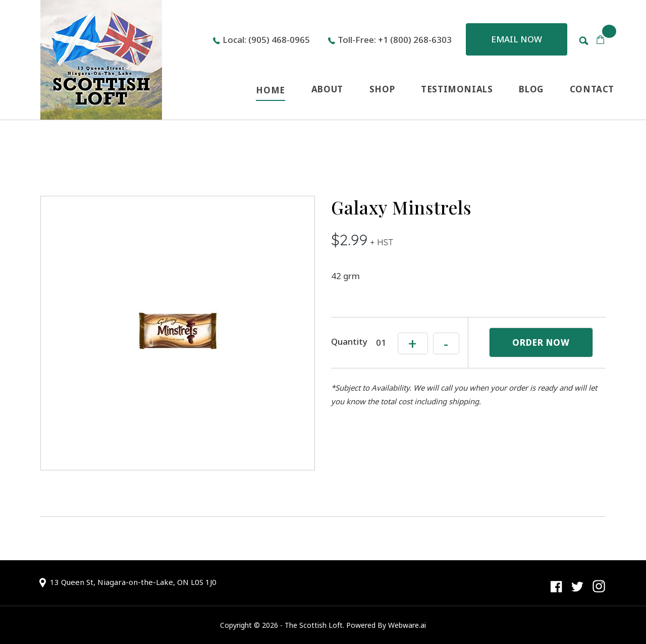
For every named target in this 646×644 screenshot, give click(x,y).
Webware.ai (407, 625)
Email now (517, 39)
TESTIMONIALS (457, 89)
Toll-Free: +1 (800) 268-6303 (395, 40)
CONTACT (592, 89)
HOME (270, 90)
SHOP (382, 89)
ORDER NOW (541, 342)
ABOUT (327, 89)
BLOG (531, 89)
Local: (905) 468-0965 (266, 40)
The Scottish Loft (314, 625)
